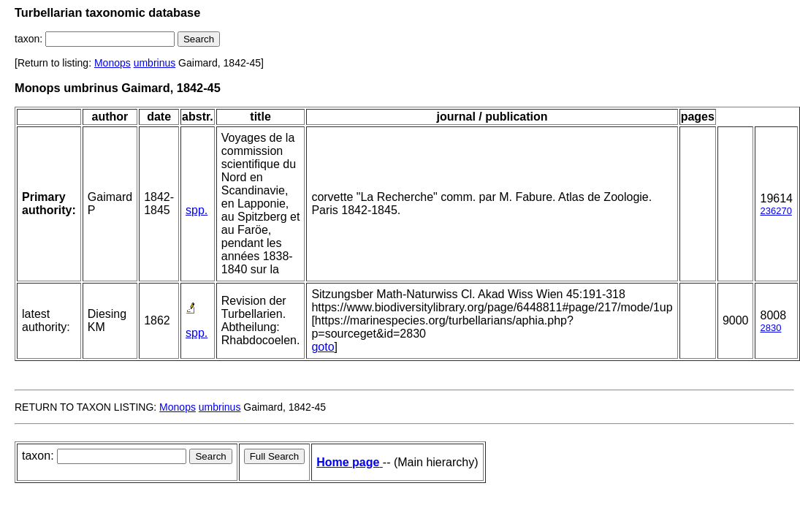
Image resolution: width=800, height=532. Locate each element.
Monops (113, 63)
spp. (197, 210)
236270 (776, 211)
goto (323, 347)
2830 (770, 328)
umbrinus (155, 63)
